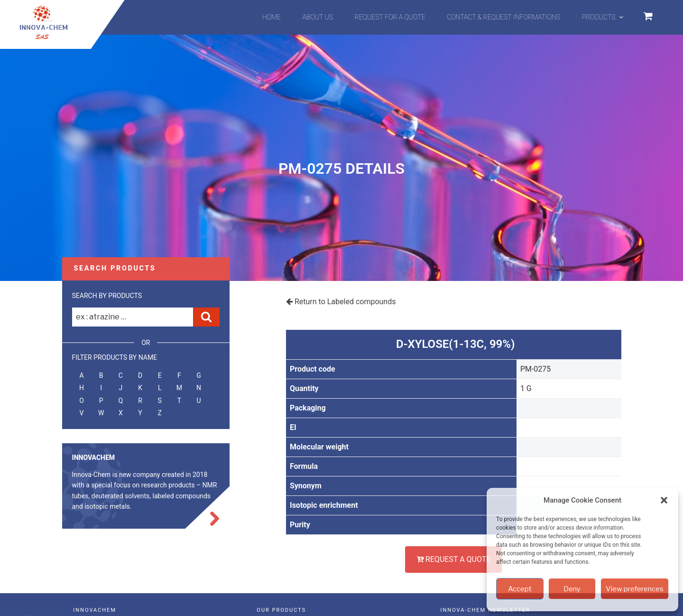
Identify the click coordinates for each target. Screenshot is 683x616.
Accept (520, 589)
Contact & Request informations (503, 17)
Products (603, 17)
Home (272, 17)
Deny (572, 589)
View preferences (635, 589)
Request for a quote (390, 17)
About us (318, 17)
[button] (664, 500)
